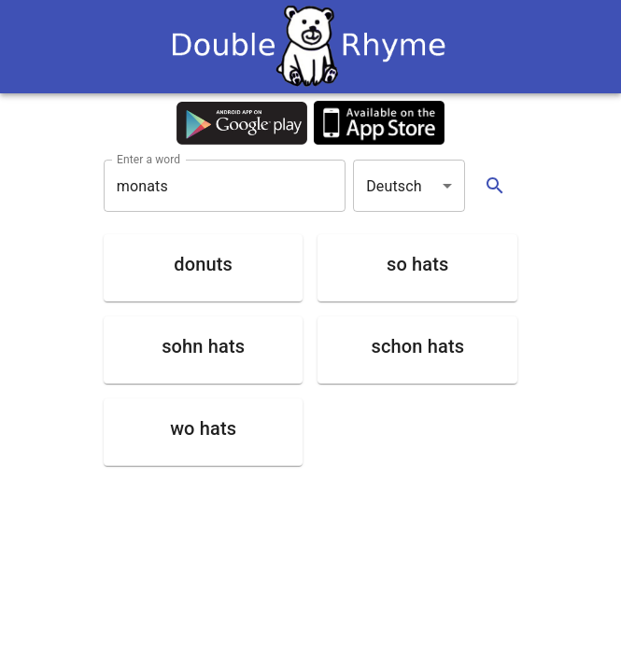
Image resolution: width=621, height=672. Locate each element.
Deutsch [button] (394, 186)
